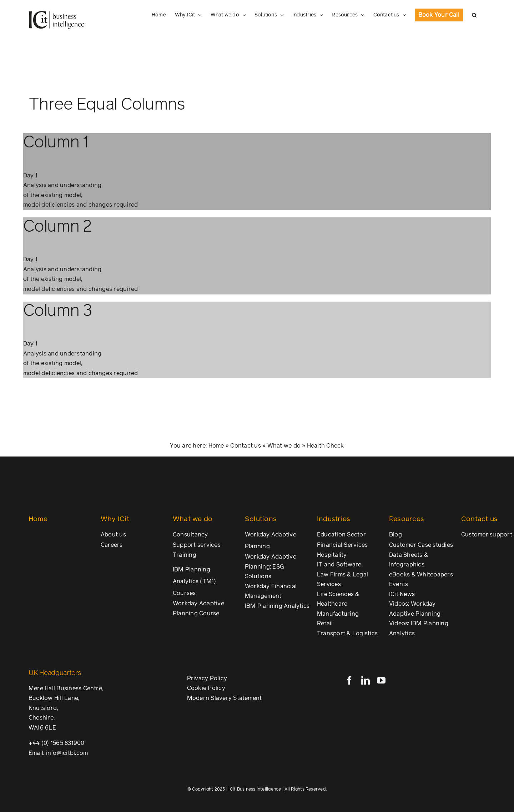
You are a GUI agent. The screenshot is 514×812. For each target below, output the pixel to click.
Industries (334, 519)
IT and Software (339, 565)
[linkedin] (366, 680)
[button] (474, 15)
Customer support (487, 535)
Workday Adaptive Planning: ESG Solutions (271, 567)
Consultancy (190, 535)
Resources (407, 519)
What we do (284, 446)
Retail (325, 624)
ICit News (402, 594)
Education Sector (341, 535)
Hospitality (332, 555)
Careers (112, 545)
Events (399, 584)
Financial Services (342, 545)
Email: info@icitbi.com (58, 753)
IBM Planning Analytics (277, 606)
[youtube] (381, 680)
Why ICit (115, 519)
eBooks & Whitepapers (421, 575)
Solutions (261, 519)
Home (216, 446)
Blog (395, 535)
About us (113, 535)
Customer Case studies (421, 545)
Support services (197, 545)
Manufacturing (338, 614)
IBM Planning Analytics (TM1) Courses (195, 581)
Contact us (245, 446)
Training (185, 555)
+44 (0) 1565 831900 (57, 743)
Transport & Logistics (347, 634)
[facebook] (349, 680)
